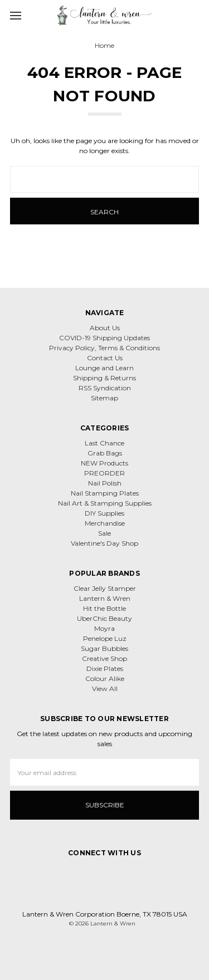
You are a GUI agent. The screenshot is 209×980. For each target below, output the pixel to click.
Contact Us (105, 358)
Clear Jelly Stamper (105, 588)
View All (105, 689)
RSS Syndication (105, 388)
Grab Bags (105, 453)
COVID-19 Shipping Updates (104, 338)
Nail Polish (105, 483)
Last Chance (104, 443)
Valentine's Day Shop (104, 543)
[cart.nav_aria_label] (197, 15)
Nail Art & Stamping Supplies (105, 503)
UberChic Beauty (104, 618)
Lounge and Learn (104, 368)
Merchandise (105, 523)
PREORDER (104, 473)
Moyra (104, 628)
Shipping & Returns (104, 378)
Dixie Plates (105, 668)
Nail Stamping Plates (105, 493)
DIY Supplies (104, 513)
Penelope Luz (105, 638)
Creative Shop (104, 658)
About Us (105, 328)
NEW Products (104, 463)
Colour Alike (105, 678)
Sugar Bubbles (104, 648)
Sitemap (104, 398)
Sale (104, 533)
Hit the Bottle (104, 608)
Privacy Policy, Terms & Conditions (104, 348)
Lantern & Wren (105, 598)
